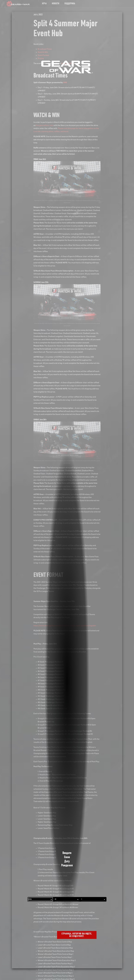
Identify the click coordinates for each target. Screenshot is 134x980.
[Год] (40, 899)
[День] (94, 899)
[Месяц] (67, 899)
